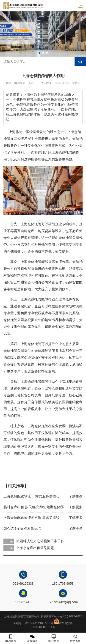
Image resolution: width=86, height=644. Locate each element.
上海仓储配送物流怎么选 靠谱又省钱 (31, 518)
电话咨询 (11, 638)
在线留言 (32, 638)
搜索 (80, 62)
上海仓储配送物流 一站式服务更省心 (31, 496)
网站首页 (75, 638)
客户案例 (54, 638)
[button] (39, 53)
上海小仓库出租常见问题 (35, 548)
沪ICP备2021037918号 (39, 623)
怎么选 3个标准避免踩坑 (22, 528)
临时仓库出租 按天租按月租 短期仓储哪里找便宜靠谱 (44, 507)
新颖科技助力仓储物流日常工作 (40, 541)
